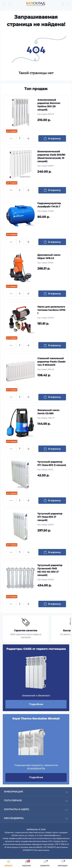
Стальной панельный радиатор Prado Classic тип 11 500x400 (51, 362)
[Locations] (63, 4)
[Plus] (28, 139)
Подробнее (36, 704)
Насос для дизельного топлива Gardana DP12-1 (52, 310)
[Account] (68, 4)
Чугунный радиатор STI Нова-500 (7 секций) (50, 517)
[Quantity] (20, 138)
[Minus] (11, 139)
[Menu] (4, 4)
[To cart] (52, 138)
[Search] (10, 4)
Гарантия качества (26, 630)
